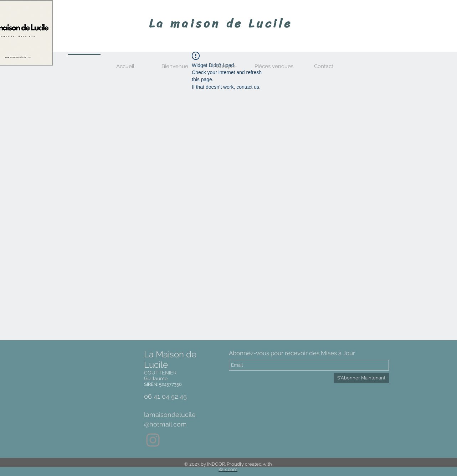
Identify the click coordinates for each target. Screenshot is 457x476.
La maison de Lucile (221, 24)
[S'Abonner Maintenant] (361, 378)
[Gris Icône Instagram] (153, 440)
